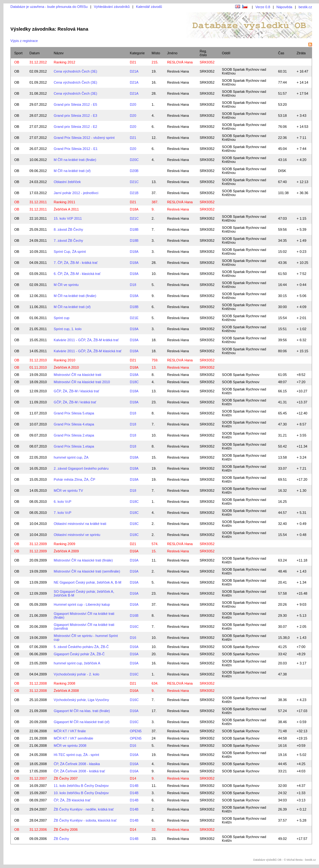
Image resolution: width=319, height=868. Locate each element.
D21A (134, 71)
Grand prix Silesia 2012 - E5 (75, 104)
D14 (133, 778)
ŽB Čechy (61, 839)
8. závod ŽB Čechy (68, 229)
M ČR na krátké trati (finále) (75, 160)
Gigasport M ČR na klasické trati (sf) (82, 722)
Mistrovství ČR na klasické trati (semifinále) (87, 571)
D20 (133, 104)
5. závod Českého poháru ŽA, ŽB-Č (81, 647)
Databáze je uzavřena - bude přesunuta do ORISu (49, 7)
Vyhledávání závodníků (112, 7)
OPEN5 (136, 731)
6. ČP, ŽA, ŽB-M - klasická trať (77, 274)
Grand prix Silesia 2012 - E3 (75, 116)
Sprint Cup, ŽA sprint (70, 252)
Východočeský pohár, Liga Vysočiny (81, 700)
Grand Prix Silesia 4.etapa (74, 424)
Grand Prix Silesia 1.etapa (74, 446)
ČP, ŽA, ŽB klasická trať (72, 800)
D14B (134, 786)
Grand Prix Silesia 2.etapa (74, 435)
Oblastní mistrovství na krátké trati (80, 524)
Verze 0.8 (263, 7)
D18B (134, 229)
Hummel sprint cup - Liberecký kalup (82, 604)
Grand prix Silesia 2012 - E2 (75, 127)
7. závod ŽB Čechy (68, 241)
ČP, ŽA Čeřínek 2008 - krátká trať (79, 771)
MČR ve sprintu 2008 (70, 746)
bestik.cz (305, 7)
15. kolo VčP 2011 (68, 218)
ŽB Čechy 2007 (66, 778)
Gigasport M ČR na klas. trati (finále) (82, 711)
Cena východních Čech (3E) (75, 71)
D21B (134, 193)
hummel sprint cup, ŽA (71, 457)
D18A (134, 209)
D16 (133, 638)
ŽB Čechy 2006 (66, 829)
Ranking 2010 (64, 360)
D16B (134, 615)
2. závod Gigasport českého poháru (81, 468)
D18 (133, 285)
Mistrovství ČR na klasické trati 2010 (82, 382)
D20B (134, 171)
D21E (134, 318)
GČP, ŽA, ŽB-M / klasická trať (76, 391)
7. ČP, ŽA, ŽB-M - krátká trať (76, 263)
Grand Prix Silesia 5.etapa (74, 413)
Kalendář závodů (149, 7)
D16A (134, 551)
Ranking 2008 (64, 683)
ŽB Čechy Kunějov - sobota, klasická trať (85, 820)
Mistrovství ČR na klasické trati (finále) (83, 560)
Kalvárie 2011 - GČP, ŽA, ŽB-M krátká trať (86, 340)
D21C (134, 182)
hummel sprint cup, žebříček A (77, 663)
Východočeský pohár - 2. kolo (76, 674)
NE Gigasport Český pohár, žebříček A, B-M (87, 582)
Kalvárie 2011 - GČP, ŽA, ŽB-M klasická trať (88, 351)
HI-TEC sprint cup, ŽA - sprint (76, 755)
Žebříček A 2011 (66, 209)
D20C (134, 160)
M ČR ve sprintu (66, 285)
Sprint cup (62, 318)
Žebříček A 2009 (66, 551)
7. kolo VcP (62, 513)
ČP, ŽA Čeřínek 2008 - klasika (77, 764)
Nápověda (284, 7)
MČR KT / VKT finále (70, 731)
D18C (134, 382)
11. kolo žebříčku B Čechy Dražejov (81, 786)
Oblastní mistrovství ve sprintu (77, 535)
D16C (134, 627)
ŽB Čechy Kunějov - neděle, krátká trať (84, 809)
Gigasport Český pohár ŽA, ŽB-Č (79, 654)
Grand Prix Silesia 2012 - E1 (76, 149)
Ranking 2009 (64, 544)
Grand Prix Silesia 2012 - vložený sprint (84, 138)
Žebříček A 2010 (66, 367)
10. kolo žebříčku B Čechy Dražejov (81, 793)
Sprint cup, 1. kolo (68, 329)
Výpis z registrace (24, 41)
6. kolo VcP (62, 502)
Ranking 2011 (64, 202)
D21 (133, 62)
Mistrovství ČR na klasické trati (77, 375)
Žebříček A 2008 (66, 691)
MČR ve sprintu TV (68, 490)
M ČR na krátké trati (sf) (72, 171)
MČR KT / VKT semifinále (73, 738)
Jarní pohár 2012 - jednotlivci (76, 193)
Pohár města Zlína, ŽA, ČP (74, 479)
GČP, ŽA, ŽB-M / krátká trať (75, 402)
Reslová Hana (178, 71)
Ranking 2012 (64, 62)
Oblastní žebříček (67, 182)
